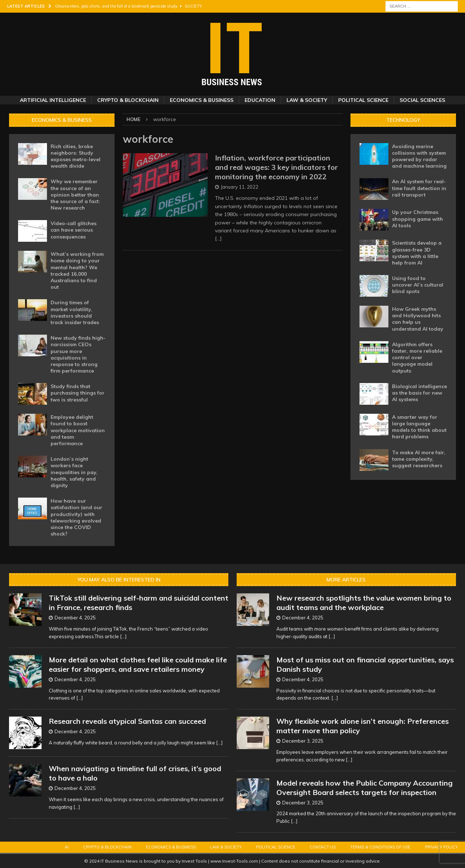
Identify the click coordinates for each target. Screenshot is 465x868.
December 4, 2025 (75, 618)
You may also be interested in (119, 580)
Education (260, 100)
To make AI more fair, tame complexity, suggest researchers (419, 459)
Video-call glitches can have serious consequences (74, 230)
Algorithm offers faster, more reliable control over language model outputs (417, 358)
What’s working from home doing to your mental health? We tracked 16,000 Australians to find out (77, 270)
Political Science (363, 100)
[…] (218, 239)
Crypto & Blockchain (128, 100)
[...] (123, 636)
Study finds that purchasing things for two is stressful (77, 393)
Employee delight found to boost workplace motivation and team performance (78, 430)
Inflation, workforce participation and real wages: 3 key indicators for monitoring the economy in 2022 (276, 167)
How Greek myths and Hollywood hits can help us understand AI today (418, 319)
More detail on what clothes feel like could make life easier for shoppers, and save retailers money (138, 664)
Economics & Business (202, 100)
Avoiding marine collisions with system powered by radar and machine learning (419, 156)
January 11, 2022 (240, 187)
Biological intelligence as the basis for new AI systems (419, 393)
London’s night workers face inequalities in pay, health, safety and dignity (74, 472)
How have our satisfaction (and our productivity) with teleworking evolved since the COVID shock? (76, 517)
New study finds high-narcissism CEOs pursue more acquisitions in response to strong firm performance (78, 354)
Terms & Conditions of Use (380, 847)
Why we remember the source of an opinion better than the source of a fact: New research (75, 195)
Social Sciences (422, 100)
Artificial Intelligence (53, 100)
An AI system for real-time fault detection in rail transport (419, 188)
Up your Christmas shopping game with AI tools (417, 219)
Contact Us (323, 847)
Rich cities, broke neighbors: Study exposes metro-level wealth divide (76, 156)
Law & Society (307, 100)
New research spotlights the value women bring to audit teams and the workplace (364, 603)
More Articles (346, 580)
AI (67, 847)
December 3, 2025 (303, 741)
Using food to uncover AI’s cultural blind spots (418, 285)
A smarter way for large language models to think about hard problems (419, 427)
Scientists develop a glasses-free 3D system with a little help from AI (417, 253)
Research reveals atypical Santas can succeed (127, 721)
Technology (403, 120)
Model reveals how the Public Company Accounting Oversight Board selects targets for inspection (365, 788)
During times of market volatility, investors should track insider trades (75, 312)
